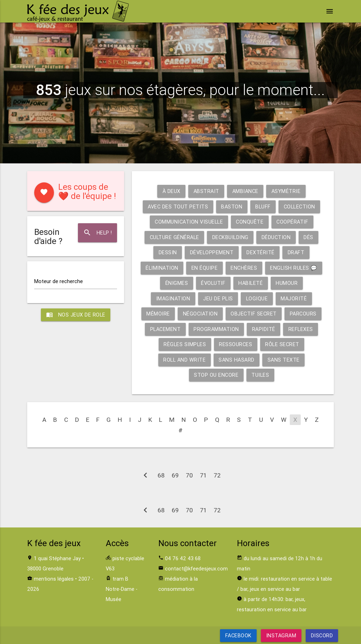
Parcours (303, 314)
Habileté (250, 283)
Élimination (162, 268)
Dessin (168, 252)
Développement (212, 252)
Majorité (294, 298)
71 (203, 475)
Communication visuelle (189, 222)
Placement (166, 329)
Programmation (216, 329)
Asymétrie (286, 191)
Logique (257, 298)
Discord (322, 635)
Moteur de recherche (59, 281)
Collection (299, 207)
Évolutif (213, 283)
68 (161, 475)
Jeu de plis (218, 298)
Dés (308, 237)
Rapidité (264, 329)
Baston (232, 207)
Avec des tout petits (178, 207)
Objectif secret (254, 314)
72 (217, 475)
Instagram (281, 635)
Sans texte (284, 360)
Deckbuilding (230, 237)
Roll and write (184, 360)
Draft (296, 252)
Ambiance (245, 191)
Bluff (263, 207)
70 (189, 475)
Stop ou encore (216, 375)
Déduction (276, 237)
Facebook (238, 635)
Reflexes (301, 329)
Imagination (173, 298)
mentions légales (54, 579)
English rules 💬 (294, 268)
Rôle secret (282, 344)
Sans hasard (237, 360)
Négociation (200, 314)
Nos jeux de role (76, 315)
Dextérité (261, 252)
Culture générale (175, 237)
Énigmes (177, 283)
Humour (287, 283)
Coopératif (292, 222)
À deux (172, 191)
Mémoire (158, 314)
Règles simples (185, 344)
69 (175, 475)
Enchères (244, 268)
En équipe (205, 268)
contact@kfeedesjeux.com (196, 568)
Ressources (235, 344)
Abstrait (206, 191)
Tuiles (260, 375)
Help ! (98, 233)
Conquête (250, 222)
